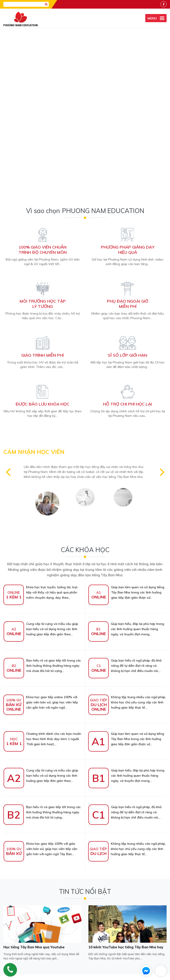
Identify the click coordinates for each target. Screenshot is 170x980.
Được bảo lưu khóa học (42, 238)
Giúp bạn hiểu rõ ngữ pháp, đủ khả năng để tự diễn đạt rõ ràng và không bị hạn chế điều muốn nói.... (125, 499)
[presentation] (85, 874)
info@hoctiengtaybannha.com (127, 949)
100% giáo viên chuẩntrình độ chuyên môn (43, 83)
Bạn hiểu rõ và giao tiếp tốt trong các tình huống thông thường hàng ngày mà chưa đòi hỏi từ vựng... (42, 499)
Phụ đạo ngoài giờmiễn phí (128, 138)
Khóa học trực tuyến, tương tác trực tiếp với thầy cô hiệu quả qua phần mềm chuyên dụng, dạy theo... (41, 426)
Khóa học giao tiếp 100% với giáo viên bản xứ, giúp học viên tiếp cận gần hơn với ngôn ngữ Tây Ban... (40, 683)
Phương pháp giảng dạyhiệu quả (128, 83)
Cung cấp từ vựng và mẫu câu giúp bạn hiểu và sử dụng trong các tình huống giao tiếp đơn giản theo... (41, 463)
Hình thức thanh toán (108, 961)
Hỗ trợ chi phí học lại (127, 238)
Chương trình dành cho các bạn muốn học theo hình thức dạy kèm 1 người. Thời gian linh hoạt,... (42, 573)
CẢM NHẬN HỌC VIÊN (34, 286)
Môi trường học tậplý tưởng (43, 138)
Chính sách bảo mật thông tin (68, 961)
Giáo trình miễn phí (42, 189)
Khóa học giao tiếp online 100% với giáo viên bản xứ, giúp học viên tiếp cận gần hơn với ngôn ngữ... (41, 536)
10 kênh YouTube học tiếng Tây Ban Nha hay (124, 781)
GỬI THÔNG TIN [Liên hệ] (85, 890)
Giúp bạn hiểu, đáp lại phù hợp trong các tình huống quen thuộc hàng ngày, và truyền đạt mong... (126, 463)
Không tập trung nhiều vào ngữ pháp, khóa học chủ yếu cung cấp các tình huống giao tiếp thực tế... (127, 536)
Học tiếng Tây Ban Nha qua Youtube (32, 781)
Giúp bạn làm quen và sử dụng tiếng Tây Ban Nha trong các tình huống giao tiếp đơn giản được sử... (126, 426)
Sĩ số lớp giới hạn (127, 189)
